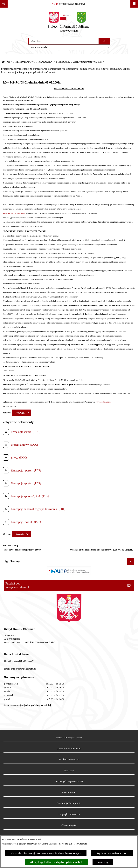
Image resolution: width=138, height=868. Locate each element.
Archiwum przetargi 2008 (87, 62)
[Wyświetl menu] (134, 4)
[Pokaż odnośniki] (4, 4)
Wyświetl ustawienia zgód (112, 853)
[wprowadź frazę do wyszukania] (64, 41)
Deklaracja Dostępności (69, 803)
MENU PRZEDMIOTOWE (21, 62)
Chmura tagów (69, 825)
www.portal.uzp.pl (103, 402)
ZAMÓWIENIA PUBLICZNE (54, 62)
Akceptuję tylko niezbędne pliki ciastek (56, 862)
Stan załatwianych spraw (69, 737)
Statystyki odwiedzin (69, 814)
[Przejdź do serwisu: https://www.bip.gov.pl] (69, 4)
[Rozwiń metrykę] (21, 413)
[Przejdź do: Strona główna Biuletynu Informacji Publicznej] (3, 62)
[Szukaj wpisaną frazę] (104, 41)
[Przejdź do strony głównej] (69, 23)
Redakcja (69, 770)
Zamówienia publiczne (69, 748)
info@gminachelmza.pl (23, 669)
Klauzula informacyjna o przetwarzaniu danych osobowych (46, 853)
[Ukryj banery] (131, 561)
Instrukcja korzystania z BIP (69, 781)
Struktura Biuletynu (69, 759)
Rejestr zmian (69, 792)
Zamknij (103, 862)
